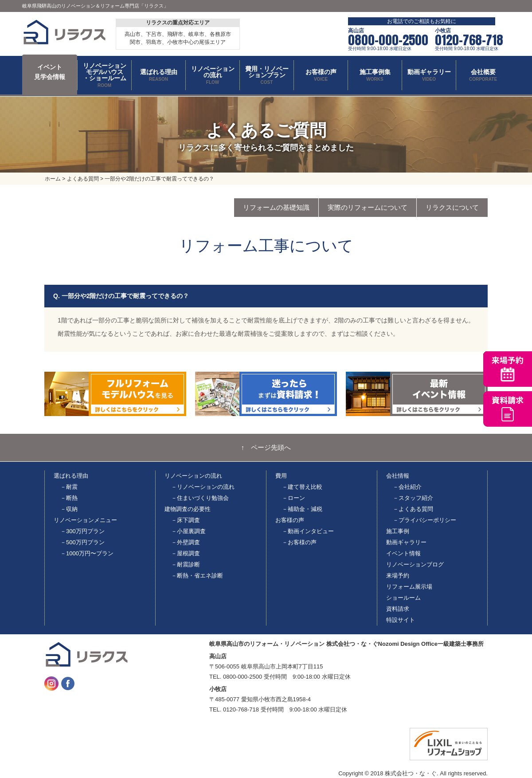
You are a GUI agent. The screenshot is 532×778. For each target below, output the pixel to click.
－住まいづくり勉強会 (200, 498)
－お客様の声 (299, 542)
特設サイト (401, 620)
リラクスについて (452, 207)
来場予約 (398, 576)
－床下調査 (186, 520)
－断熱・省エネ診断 (197, 576)
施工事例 (398, 531)
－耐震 (69, 487)
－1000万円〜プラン (87, 553)
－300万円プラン (82, 531)
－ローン (293, 498)
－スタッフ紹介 (413, 498)
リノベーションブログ (415, 564)
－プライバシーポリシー (424, 520)
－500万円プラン (82, 542)
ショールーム (403, 598)
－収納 (69, 509)
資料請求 (398, 609)
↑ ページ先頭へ (266, 448)
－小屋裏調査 (188, 531)
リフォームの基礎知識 (276, 207)
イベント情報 (403, 553)
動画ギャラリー (406, 542)
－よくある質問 (413, 509)
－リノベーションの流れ (203, 487)
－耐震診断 (186, 564)
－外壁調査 (186, 542)
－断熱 (69, 498)
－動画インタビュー (308, 531)
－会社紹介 (407, 487)
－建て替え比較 (302, 487)
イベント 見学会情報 (50, 72)
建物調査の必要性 (188, 509)
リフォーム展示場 (409, 587)
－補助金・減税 (302, 509)
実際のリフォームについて (368, 207)
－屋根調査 (186, 553)
